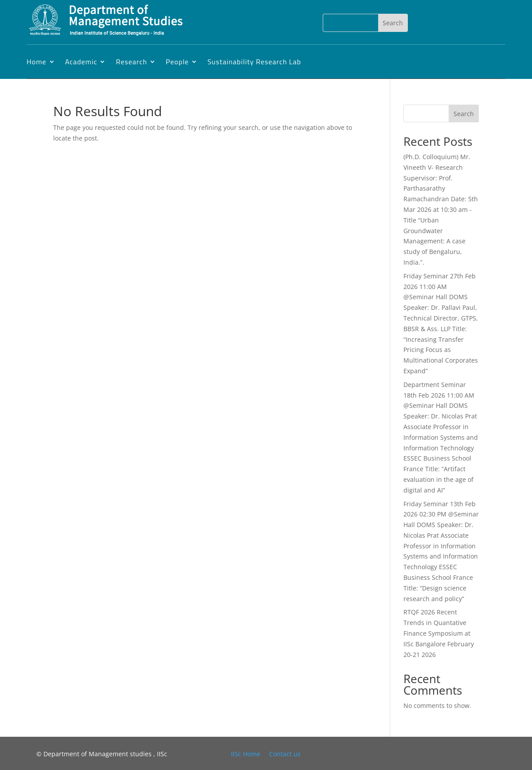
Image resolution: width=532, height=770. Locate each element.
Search (464, 114)
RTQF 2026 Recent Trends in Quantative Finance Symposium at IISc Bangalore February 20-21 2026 (439, 633)
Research (131, 62)
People (177, 62)
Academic (81, 62)
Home (37, 62)
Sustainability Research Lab (254, 62)
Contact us (285, 754)
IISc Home (246, 754)
